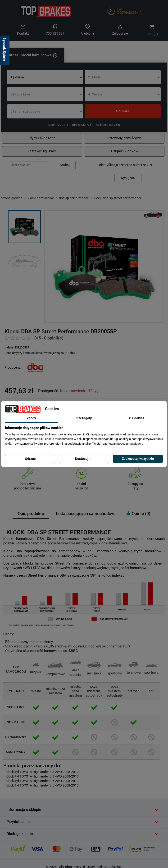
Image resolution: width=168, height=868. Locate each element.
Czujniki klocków (125, 151)
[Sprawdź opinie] (5, 51)
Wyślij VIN (128, 178)
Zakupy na (135, 484)
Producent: (13, 367)
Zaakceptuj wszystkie (138, 459)
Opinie (138, 513)
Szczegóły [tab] (84, 418)
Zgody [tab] (31, 418)
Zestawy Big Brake (42, 151)
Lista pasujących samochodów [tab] (85, 514)
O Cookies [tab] (137, 418)
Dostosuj (84, 459)
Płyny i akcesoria (42, 138)
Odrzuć (30, 459)
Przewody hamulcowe (125, 138)
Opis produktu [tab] (31, 514)
